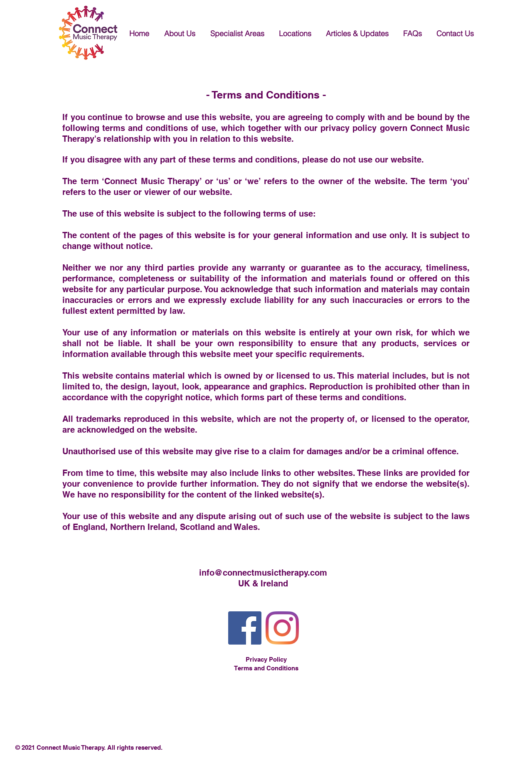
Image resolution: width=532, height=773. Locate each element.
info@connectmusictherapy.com (263, 573)
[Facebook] (245, 628)
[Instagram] (282, 628)
